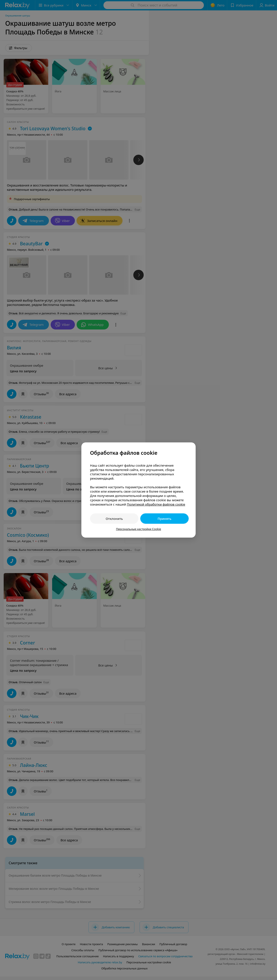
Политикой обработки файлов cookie (156, 504)
